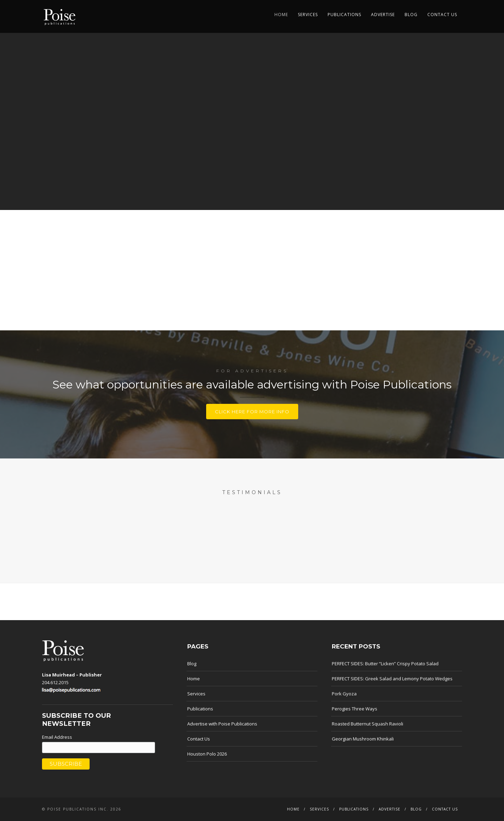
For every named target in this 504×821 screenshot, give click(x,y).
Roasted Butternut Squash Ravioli (367, 724)
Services (308, 15)
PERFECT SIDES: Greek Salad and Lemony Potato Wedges (392, 679)
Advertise (383, 15)
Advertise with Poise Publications (222, 724)
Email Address (57, 737)
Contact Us (442, 15)
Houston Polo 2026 (207, 754)
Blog (411, 15)
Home (281, 15)
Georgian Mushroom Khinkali (363, 739)
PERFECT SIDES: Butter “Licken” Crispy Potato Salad (385, 664)
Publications (344, 15)
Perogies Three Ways (355, 709)
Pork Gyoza (344, 694)
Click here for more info (252, 412)
